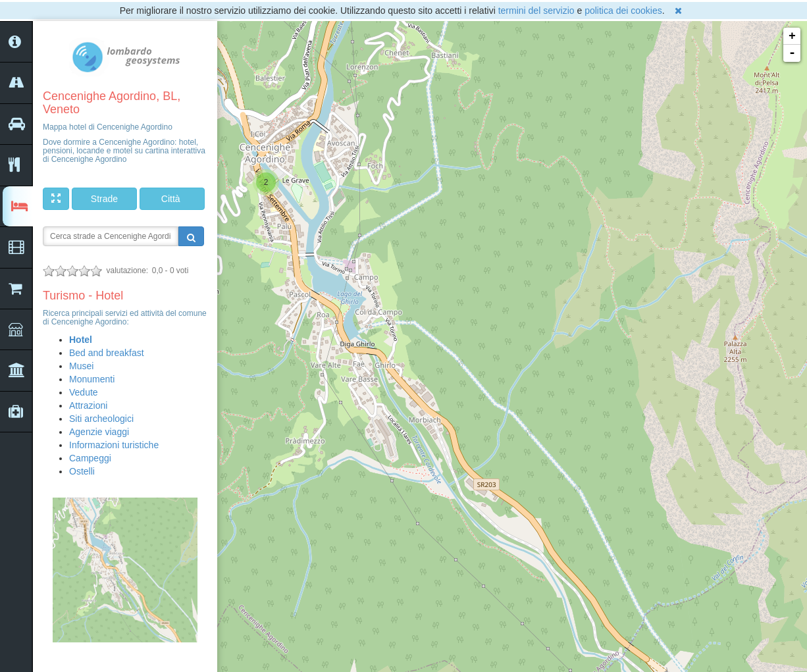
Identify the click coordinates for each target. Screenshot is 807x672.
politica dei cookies (623, 11)
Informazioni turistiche (114, 445)
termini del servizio (536, 11)
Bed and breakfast (107, 353)
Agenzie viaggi (99, 432)
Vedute (84, 392)
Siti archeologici (101, 419)
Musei (81, 366)
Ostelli (82, 471)
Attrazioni (88, 405)
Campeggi (90, 458)
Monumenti (92, 379)
